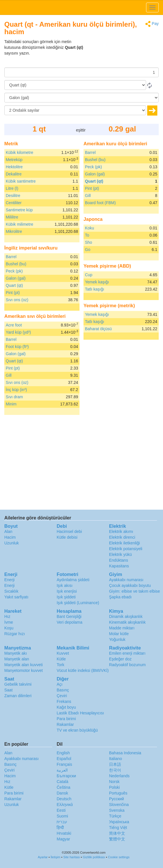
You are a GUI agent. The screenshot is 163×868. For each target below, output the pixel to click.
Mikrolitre (14, 231)
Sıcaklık (11, 591)
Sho (89, 242)
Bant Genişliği (69, 616)
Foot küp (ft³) (17, 347)
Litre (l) (12, 188)
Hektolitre (14, 167)
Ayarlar (43, 857)
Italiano (116, 759)
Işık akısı (64, 585)
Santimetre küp (19, 210)
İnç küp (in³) (16, 390)
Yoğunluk (117, 639)
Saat (8, 690)
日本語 (115, 764)
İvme (9, 622)
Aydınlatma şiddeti (73, 580)
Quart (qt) (14, 285)
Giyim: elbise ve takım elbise (134, 591)
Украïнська (119, 822)
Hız (7, 616)
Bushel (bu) (16, 264)
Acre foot (14, 325)
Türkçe (115, 816)
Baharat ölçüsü (98, 329)
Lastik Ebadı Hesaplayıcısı (80, 713)
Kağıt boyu (66, 707)
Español (64, 759)
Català (62, 782)
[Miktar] (81, 72)
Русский (117, 799)
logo (81, 7)
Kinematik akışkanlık (127, 622)
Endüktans (119, 560)
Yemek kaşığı (97, 282)
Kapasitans (119, 566)
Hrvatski (64, 833)
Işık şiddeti (66, 597)
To (87, 235)
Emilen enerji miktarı (127, 653)
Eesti (61, 810)
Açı (59, 684)
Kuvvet (63, 653)
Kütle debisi (67, 537)
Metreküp (14, 160)
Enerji (9, 580)
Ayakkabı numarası (126, 580)
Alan (8, 531)
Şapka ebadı (120, 597)
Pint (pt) (13, 293)
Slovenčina (119, 805)
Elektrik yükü (120, 554)
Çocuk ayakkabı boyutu (130, 585)
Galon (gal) (16, 278)
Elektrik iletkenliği (124, 543)
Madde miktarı (122, 628)
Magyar (63, 839)
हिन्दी (60, 828)
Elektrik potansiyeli (126, 549)
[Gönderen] (75, 85)
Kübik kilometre (20, 152)
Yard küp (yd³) (18, 332)
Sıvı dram (14, 397)
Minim (11, 404)
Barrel (11, 257)
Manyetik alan (17, 659)
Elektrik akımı (121, 531)
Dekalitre (14, 174)
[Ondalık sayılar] (75, 110)
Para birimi (66, 719)
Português (118, 793)
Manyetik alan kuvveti (24, 665)
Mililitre (12, 217)
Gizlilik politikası (94, 857)
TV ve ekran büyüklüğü (77, 730)
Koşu (9, 628)
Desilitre (13, 196)
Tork (60, 665)
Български (66, 776)
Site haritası (71, 857)
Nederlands (119, 776)
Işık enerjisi (67, 591)
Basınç (63, 690)
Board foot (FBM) (100, 203)
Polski (114, 787)
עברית (62, 822)
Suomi (62, 816)
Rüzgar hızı (15, 634)
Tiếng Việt (118, 828)
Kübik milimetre (20, 224)
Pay (152, 24)
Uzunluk (12, 543)
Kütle (61, 659)
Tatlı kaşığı (95, 289)
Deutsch (64, 799)
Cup (89, 275)
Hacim (10, 537)
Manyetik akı (16, 653)
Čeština (63, 787)
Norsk (114, 782)
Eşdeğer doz (120, 659)
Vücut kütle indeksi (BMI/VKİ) (83, 670)
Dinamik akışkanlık (126, 616)
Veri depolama (69, 622)
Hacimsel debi (69, 531)
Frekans (64, 701)
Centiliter (14, 203)
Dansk (62, 793)
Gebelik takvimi (18, 684)
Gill (9, 375)
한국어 (115, 770)
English (63, 753)
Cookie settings (119, 857)
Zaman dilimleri (18, 696)
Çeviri (62, 696)
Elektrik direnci (122, 537)
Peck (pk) (14, 271)
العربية (62, 770)
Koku (90, 228)
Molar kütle (119, 634)
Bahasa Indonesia (125, 753)
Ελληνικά (65, 805)
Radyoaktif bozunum (127, 665)
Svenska (117, 810)
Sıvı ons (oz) (17, 300)
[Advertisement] (123, 53)
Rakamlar (65, 724)
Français (64, 764)
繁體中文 (117, 839)
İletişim (55, 857)
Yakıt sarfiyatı (16, 597)
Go (88, 250)
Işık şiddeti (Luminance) (78, 603)
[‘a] (81, 98)
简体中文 (117, 833)
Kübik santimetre (21, 181)
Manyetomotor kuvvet (24, 670)
